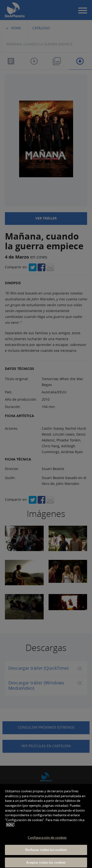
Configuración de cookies (47, 840)
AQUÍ (10, 828)
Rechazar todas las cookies (46, 853)
